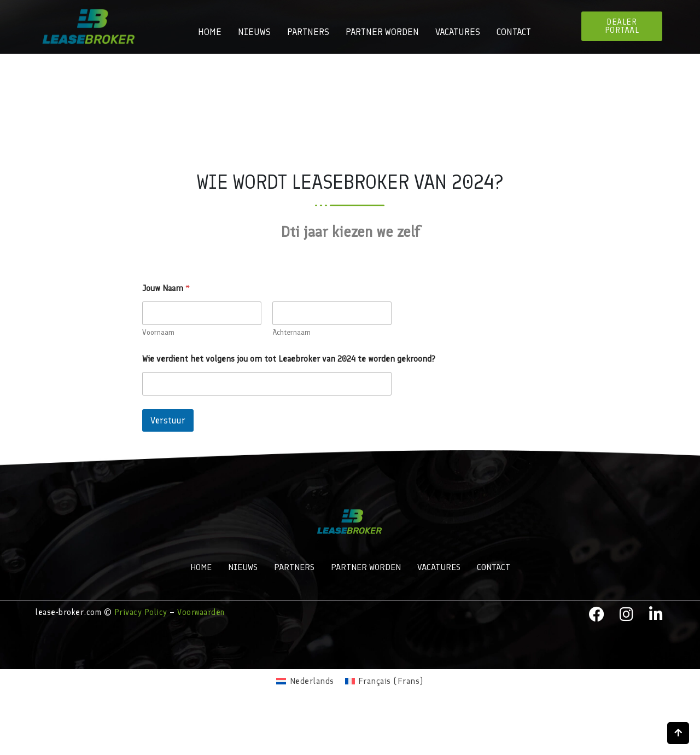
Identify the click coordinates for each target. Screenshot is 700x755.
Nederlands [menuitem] (312, 681)
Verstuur (168, 420)
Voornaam (158, 332)
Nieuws (254, 32)
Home (210, 32)
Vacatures (458, 32)
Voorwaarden (201, 612)
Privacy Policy (141, 612)
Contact (514, 32)
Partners (308, 32)
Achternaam (291, 332)
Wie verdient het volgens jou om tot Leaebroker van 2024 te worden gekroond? (289, 359)
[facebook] (597, 614)
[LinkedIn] (656, 614)
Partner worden (382, 32)
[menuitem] (305, 681)
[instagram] (627, 614)
